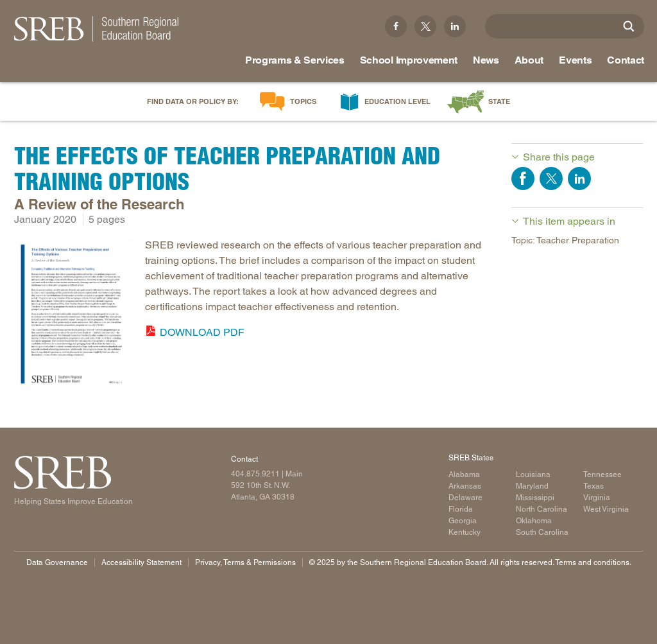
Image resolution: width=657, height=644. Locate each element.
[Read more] (73, 316)
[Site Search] (629, 26)
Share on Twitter (551, 178)
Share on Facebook (523, 178)
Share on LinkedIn (579, 178)
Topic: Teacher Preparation (565, 240)
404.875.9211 (255, 474)
